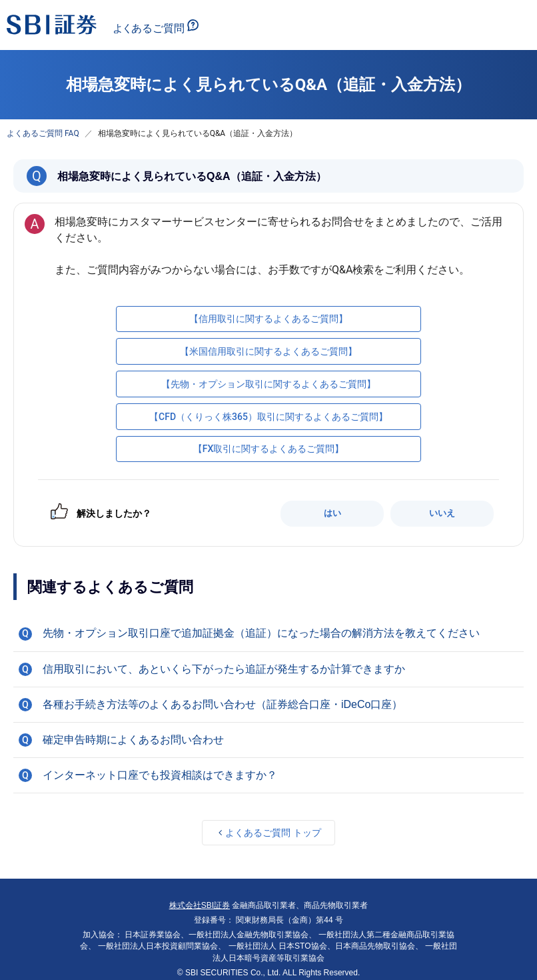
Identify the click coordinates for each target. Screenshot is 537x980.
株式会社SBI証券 (200, 905)
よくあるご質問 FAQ (43, 133)
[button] (268, 633)
